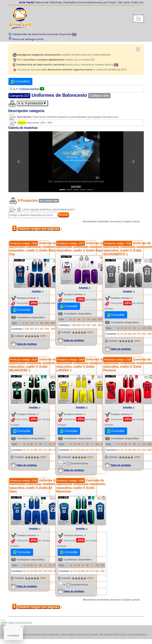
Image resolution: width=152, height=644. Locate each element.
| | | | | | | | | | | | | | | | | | (76, 630)
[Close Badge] (22, 626)
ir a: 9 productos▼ (32, 103)
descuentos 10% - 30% (35, 123)
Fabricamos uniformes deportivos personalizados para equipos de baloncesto (68, 117)
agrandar (76, 186)
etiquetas (16, 630)
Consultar (20, 81)
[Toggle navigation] (138, 19)
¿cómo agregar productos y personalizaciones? (46, 210)
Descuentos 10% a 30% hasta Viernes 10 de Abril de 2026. (76, 123)
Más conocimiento (20, 623)
